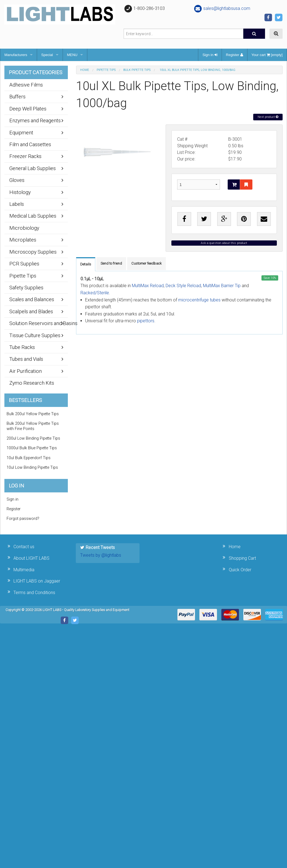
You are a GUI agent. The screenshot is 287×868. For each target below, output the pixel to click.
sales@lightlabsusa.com (222, 8)
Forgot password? (23, 519)
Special (47, 55)
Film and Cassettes (30, 144)
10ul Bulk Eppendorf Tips (29, 458)
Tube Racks (22, 347)
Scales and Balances (32, 299)
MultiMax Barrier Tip (222, 286)
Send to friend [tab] (111, 263)
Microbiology (24, 228)
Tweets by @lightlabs (101, 555)
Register (235, 55)
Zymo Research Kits (32, 383)
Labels (17, 204)
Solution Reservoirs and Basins (39, 323)
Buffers (17, 97)
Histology (20, 192)
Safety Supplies (26, 288)
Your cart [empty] (267, 55)
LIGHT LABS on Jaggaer (37, 581)
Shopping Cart (242, 558)
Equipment (21, 133)
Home (85, 70)
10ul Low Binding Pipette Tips (32, 468)
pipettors (146, 321)
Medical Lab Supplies (33, 216)
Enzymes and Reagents (35, 120)
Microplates (23, 240)
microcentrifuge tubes (199, 300)
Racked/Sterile (95, 293)
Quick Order (240, 570)
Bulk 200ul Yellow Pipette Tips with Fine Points (33, 426)
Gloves (17, 180)
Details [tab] (86, 264)
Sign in (210, 55)
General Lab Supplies (33, 168)
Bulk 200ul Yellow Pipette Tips (33, 414)
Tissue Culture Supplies (35, 335)
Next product (268, 117)
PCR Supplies (24, 264)
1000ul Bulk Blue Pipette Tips (32, 448)
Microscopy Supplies (33, 252)
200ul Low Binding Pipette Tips (33, 438)
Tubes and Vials (26, 359)
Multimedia (24, 570)
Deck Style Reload (183, 286)
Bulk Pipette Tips (137, 70)
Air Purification (26, 371)
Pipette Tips (106, 70)
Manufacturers (16, 55)
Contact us (24, 547)
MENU (72, 55)
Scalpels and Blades (31, 311)
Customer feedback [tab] (147, 263)
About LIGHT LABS (31, 558)
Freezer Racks (25, 156)
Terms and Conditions (34, 593)
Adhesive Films (26, 85)
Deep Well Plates (28, 109)
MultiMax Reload (148, 286)
